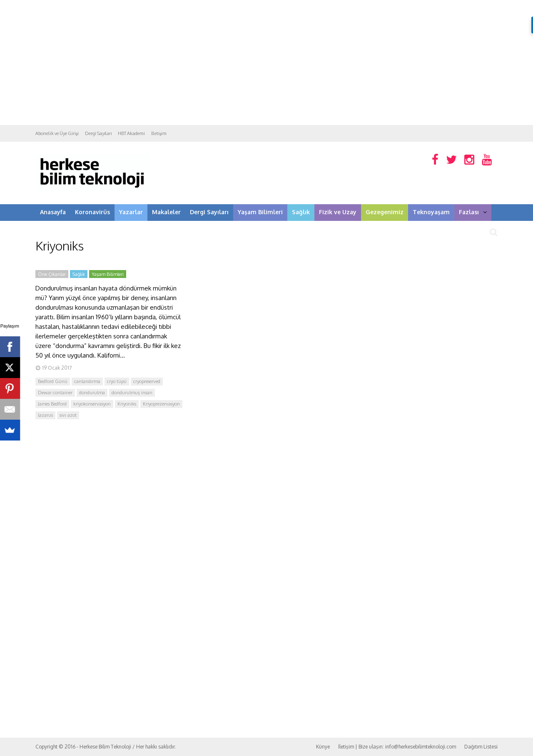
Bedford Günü (53, 381)
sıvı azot (68, 415)
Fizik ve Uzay (338, 212)
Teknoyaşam (431, 212)
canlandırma (87, 381)
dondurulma (92, 393)
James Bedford (52, 404)
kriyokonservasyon (92, 404)
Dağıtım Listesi (481, 747)
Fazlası (473, 212)
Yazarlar (131, 212)
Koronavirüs (92, 212)
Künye (323, 747)
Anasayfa (53, 212)
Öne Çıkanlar (52, 274)
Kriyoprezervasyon (161, 404)
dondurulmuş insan (132, 393)
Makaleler (166, 212)
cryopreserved (147, 381)
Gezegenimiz (385, 212)
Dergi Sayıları (98, 133)
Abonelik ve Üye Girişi (57, 133)
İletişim (159, 133)
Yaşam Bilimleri (260, 212)
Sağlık (301, 212)
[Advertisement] (266, 63)
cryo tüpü (117, 381)
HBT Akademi (131, 133)
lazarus (45, 415)
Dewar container (55, 393)
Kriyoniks (127, 404)
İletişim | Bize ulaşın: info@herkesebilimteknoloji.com (397, 747)
